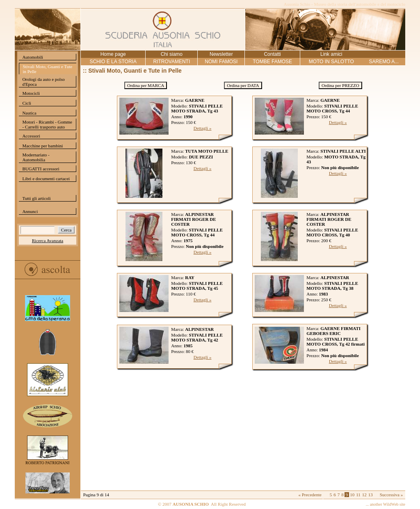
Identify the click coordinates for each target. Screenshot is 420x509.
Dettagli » (203, 128)
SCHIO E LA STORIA (113, 62)
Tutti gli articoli (36, 198)
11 (358, 495)
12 (364, 495)
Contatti (272, 54)
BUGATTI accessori (41, 169)
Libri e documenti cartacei (46, 179)
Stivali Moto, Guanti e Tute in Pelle (47, 69)
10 (352, 495)
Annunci (30, 211)
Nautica (29, 113)
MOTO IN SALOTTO (331, 62)
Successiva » (391, 495)
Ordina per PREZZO (340, 85)
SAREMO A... (384, 62)
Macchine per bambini (42, 146)
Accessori (31, 136)
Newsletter (221, 54)
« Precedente (310, 495)
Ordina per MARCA (146, 85)
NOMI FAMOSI (221, 62)
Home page (113, 54)
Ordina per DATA (243, 85)
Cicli (26, 103)
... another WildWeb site (386, 504)
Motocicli (31, 93)
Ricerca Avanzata (48, 241)
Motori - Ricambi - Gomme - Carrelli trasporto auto (47, 124)
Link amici (331, 54)
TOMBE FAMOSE (272, 62)
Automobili (33, 57)
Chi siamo (172, 54)
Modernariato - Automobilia (36, 157)
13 (371, 495)
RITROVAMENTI (171, 62)
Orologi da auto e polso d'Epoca (43, 82)
